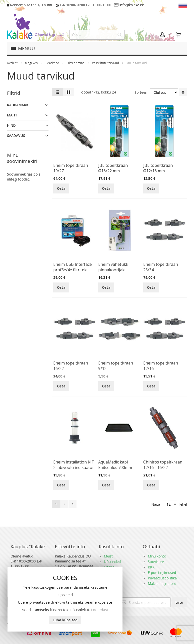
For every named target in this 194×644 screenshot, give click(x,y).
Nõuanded (112, 562)
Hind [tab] (11, 125)
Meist (108, 556)
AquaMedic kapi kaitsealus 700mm (115, 465)
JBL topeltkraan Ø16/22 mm (113, 168)
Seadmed (53, 63)
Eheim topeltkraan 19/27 (71, 168)
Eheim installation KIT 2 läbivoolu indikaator (74, 465)
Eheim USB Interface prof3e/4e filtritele (72, 267)
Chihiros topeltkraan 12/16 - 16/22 (163, 465)
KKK (151, 567)
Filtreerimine (76, 63)
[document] (65, 599)
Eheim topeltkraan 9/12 (116, 366)
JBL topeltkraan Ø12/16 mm (158, 168)
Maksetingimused (162, 584)
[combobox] (97, 35)
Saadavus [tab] (16, 136)
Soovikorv (156, 562)
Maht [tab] (12, 115)
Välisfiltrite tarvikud (106, 63)
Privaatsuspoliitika (162, 578)
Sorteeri (141, 92)
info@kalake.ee (132, 5)
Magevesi (32, 63)
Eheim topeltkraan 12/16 (161, 366)
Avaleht (13, 63)
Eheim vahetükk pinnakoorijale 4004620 (113, 267)
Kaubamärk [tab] (18, 105)
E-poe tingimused (162, 573)
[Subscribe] (179, 602)
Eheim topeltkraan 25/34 (161, 267)
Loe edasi (99, 610)
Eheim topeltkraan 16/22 (71, 366)
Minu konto (157, 556)
